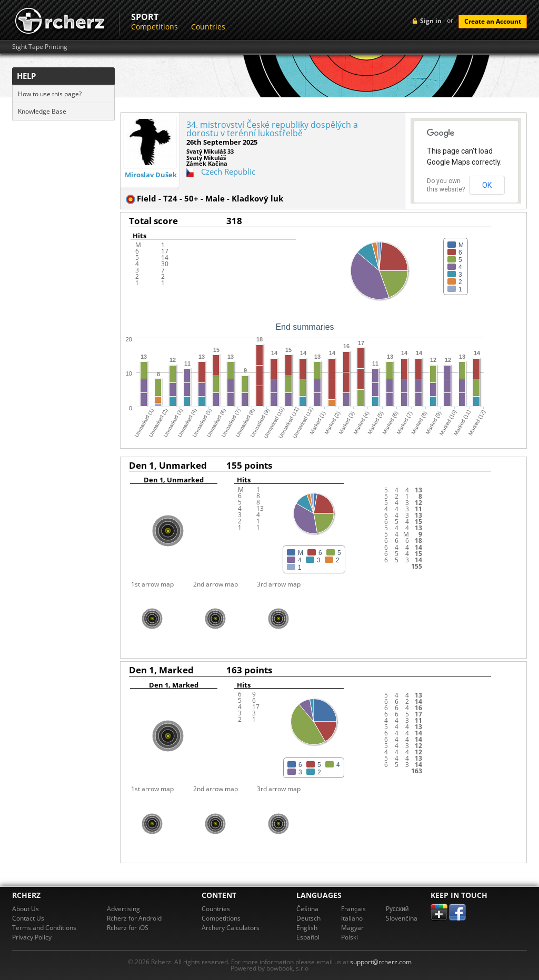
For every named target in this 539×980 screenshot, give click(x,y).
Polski (350, 937)
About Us (26, 909)
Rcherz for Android (134, 918)
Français (353, 909)
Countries (208, 27)
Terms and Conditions (44, 928)
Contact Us (28, 918)
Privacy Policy (32, 937)
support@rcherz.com (381, 962)
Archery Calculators (231, 928)
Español (308, 937)
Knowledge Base (42, 111)
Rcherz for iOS (128, 928)
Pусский (397, 909)
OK (487, 185)
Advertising (123, 909)
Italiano (352, 918)
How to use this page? (50, 94)
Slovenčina (402, 918)
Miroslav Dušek (151, 175)
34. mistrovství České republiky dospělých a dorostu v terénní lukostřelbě (272, 129)
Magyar (352, 928)
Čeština (307, 909)
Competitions (154, 27)
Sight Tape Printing (40, 47)
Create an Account (493, 21)
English (307, 928)
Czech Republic (228, 171)
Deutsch (308, 918)
